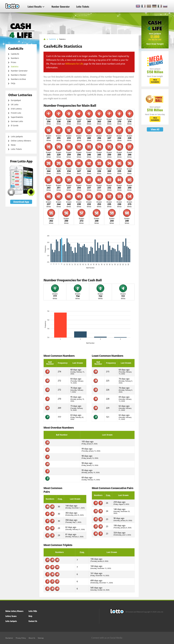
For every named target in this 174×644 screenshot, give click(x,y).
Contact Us (33, 621)
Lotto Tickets (83, 7)
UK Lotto (15, 105)
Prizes (13, 62)
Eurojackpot (16, 100)
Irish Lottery (16, 109)
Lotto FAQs (33, 611)
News (13, 145)
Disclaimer (9, 638)
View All (155, 129)
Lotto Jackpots (17, 137)
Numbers (15, 58)
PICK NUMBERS (155, 81)
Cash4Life (15, 54)
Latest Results (36, 7)
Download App (21, 202)
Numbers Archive (18, 79)
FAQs (13, 83)
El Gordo (15, 126)
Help (30, 616)
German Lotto (17, 121)
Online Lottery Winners (21, 141)
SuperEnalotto (17, 117)
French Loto (16, 113)
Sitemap (41, 638)
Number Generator (61, 7)
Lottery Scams (11, 616)
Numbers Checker (19, 75)
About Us (32, 638)
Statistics (15, 67)
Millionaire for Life (74, 64)
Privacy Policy (21, 638)
